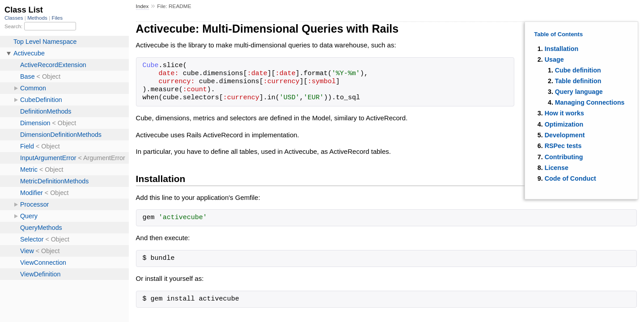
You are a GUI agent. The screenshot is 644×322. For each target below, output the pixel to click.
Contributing (564, 157)
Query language (579, 92)
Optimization (564, 124)
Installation (561, 49)
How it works (564, 113)
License (557, 168)
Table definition (578, 81)
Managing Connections (590, 102)
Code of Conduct (570, 178)
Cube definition (578, 70)
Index (142, 6)
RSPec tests (563, 146)
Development (565, 135)
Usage (554, 59)
